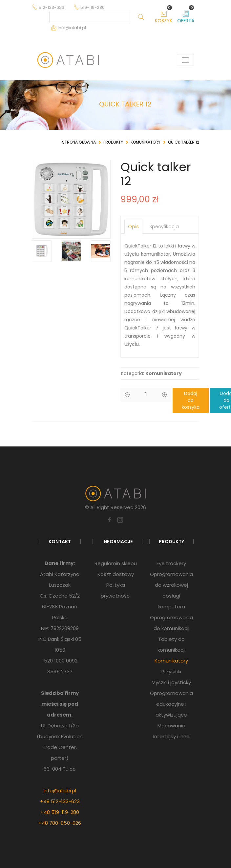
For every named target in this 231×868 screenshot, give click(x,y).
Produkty (113, 142)
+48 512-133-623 (60, 801)
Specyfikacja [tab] (164, 227)
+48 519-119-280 (60, 812)
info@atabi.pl (60, 790)
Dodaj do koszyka (191, 400)
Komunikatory (146, 142)
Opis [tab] (133, 227)
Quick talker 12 (184, 142)
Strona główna (79, 142)
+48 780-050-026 (60, 823)
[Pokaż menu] (185, 60)
